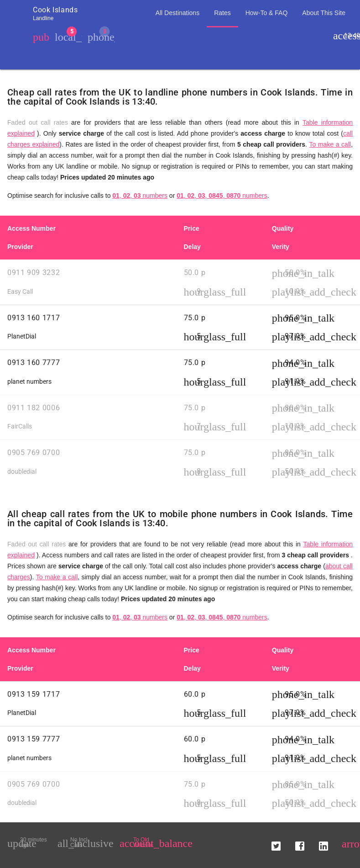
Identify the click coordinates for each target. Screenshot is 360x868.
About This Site (324, 13)
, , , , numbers (222, 196)
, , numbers (140, 196)
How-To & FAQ (267, 13)
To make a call (330, 144)
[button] (276, 842)
